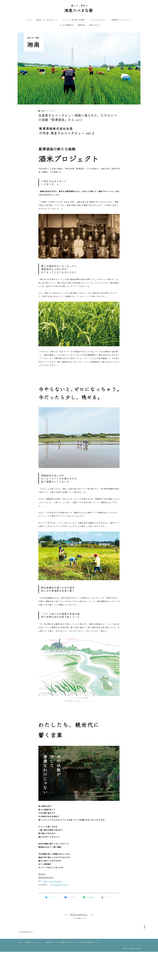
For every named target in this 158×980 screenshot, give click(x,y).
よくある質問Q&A (67, 26)
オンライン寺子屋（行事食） (75, 20)
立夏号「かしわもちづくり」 (48, 20)
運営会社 (82, 26)
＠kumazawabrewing (59, 885)
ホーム (30, 20)
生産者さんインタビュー (121, 20)
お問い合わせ (94, 26)
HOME (20, 961)
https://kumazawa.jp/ (53, 882)
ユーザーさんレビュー (99, 20)
